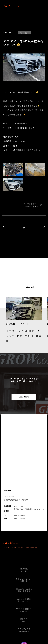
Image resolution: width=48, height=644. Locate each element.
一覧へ (24, 228)
